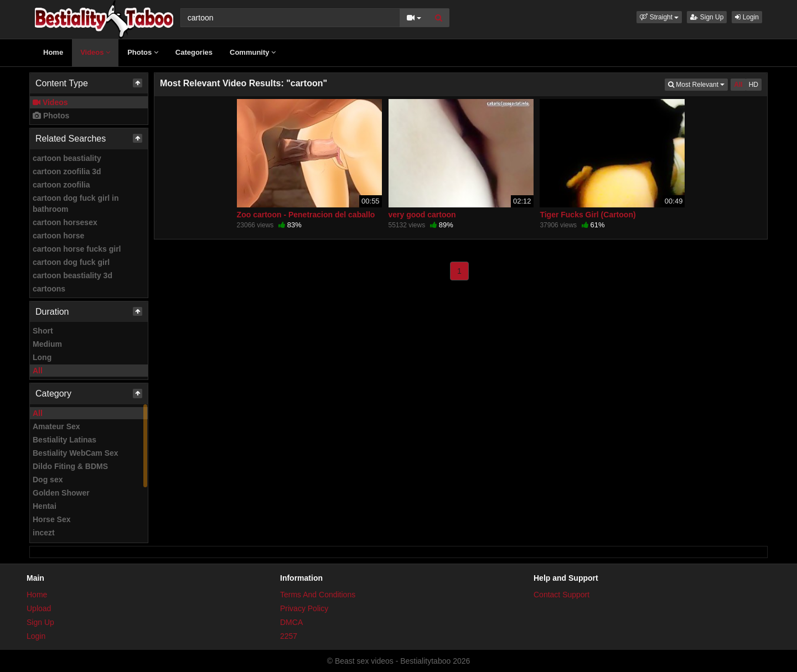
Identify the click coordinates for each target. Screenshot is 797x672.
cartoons (49, 289)
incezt (44, 533)
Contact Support (561, 595)
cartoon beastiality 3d (73, 275)
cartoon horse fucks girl (77, 249)
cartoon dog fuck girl (71, 262)
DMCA (291, 622)
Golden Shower (61, 493)
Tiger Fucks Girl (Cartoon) (588, 215)
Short (43, 331)
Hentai (45, 506)
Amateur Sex (56, 426)
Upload (39, 608)
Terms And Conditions (318, 595)
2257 (289, 636)
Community (253, 52)
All (38, 371)
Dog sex (48, 480)
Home (53, 52)
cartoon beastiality (67, 158)
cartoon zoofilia (61, 185)
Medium (47, 344)
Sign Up (707, 17)
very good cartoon (422, 215)
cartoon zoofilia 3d (67, 171)
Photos (143, 52)
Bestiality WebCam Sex (76, 453)
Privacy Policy (304, 608)
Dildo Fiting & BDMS (70, 466)
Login (747, 17)
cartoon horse (58, 236)
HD (754, 85)
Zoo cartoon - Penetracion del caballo (306, 215)
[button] (659, 17)
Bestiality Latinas (64, 440)
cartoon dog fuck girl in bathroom (76, 204)
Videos (95, 52)
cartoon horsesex (65, 222)
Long (42, 357)
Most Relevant (698, 84)
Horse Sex (51, 519)
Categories (194, 52)
